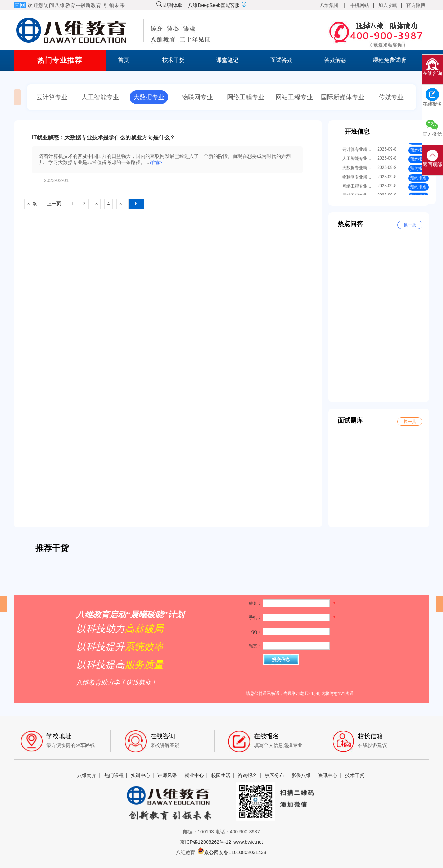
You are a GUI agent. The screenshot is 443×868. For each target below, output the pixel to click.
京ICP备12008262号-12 (206, 842)
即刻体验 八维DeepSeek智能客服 (202, 5)
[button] (3, 604)
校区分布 (274, 775)
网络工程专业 (246, 97)
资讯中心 (328, 775)
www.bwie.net (248, 842)
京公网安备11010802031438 (232, 852)
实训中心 (141, 775)
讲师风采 (167, 775)
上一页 (54, 204)
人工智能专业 (100, 97)
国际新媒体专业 (343, 97)
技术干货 (173, 60)
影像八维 (301, 775)
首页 (124, 60)
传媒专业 (391, 97)
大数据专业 (149, 97)
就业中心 (194, 775)
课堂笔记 (227, 60)
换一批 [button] (410, 225)
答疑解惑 (335, 60)
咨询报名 (247, 775)
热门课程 (114, 775)
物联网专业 (197, 97)
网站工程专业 (294, 97)
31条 (32, 204)
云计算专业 (52, 97)
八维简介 (87, 775)
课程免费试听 (389, 60)
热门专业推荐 (60, 60)
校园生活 (221, 775)
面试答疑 (281, 60)
